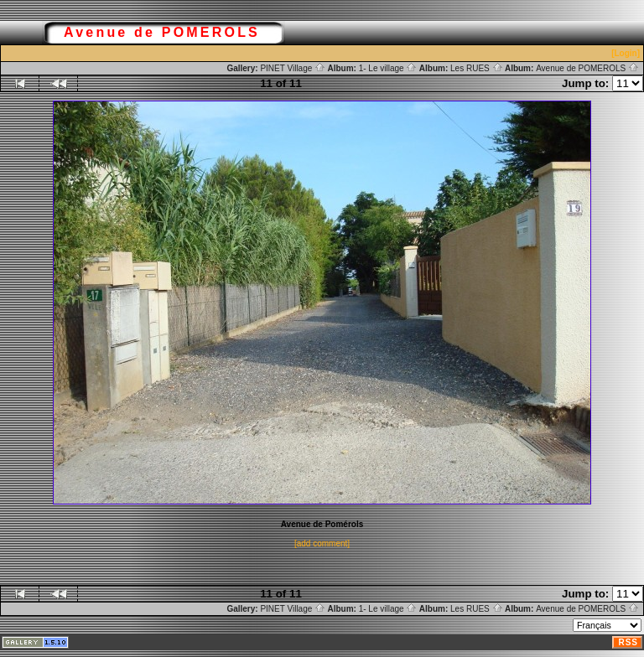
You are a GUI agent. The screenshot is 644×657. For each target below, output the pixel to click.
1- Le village (388, 68)
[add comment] (322, 543)
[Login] (626, 53)
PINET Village (293, 68)
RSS (628, 642)
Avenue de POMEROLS (587, 68)
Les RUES (476, 68)
